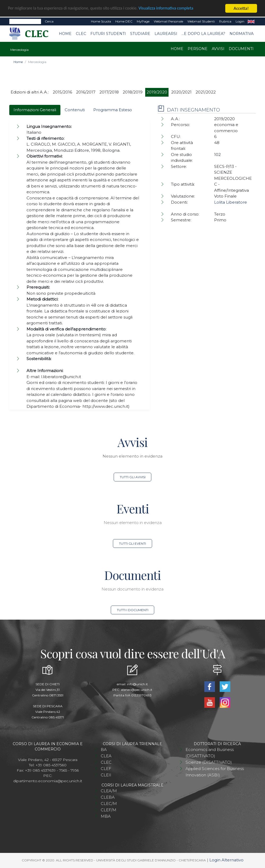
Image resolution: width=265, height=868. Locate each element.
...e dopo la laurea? (203, 34)
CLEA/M (109, 791)
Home (65, 34)
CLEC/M (109, 804)
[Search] (25, 21)
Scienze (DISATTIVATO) (209, 762)
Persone (198, 49)
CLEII (106, 775)
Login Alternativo (226, 860)
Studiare (140, 34)
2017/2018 (109, 92)
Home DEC (124, 21)
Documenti (241, 49)
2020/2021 (181, 92)
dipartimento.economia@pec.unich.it (48, 781)
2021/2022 (206, 92)
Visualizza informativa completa (175, 9)
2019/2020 (157, 92)
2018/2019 (133, 92)
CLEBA (108, 797)
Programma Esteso (113, 110)
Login (240, 21)
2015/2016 (62, 92)
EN (251, 21)
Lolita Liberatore (231, 202)
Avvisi (218, 49)
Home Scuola (101, 21)
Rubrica (225, 21)
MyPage (143, 21)
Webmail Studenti (201, 21)
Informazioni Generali (35, 110)
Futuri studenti (108, 34)
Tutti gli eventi (132, 543)
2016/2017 (86, 92)
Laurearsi (166, 34)
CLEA (106, 756)
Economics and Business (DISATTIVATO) (210, 753)
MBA (106, 816)
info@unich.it (137, 684)
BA (104, 750)
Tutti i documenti (133, 610)
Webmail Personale (168, 21)
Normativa (242, 34)
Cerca (49, 21)
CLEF (106, 769)
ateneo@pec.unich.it (137, 690)
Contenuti (75, 110)
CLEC (81, 34)
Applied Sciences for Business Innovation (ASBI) (215, 772)
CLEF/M (109, 810)
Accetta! (241, 8)
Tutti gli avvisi (133, 477)
